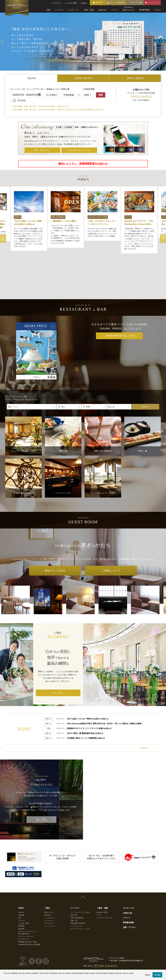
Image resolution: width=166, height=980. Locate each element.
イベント (115, 10)
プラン (99, 878)
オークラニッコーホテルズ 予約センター (82, 955)
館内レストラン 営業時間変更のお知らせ (83, 164)
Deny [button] (148, 975)
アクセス (157, 10)
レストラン (59, 10)
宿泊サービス (49, 875)
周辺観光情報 (144, 10)
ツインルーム (49, 883)
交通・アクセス (129, 890)
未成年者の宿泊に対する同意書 (29, 908)
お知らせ (21, 875)
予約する (145, 371)
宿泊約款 (21, 892)
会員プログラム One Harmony (49, 955)
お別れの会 (102, 10)
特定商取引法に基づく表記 (27, 905)
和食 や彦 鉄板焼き (77, 881)
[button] (4, 977)
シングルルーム (50, 881)
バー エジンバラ (76, 889)
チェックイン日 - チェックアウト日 (27, 89)
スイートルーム (50, 889)
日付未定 (18, 100)
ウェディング (73, 10)
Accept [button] (157, 975)
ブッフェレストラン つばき (80, 875)
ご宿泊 (48, 10)
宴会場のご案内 (102, 875)
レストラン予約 (136, 3)
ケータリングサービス (105, 881)
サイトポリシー (24, 902)
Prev (3, 42)
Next (163, 42)
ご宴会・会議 (88, 10)
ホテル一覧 (27, 955)
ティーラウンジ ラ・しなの (80, 892)
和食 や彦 (74, 878)
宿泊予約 (47, 878)
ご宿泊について (111, 535)
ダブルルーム (49, 886)
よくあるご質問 (24, 886)
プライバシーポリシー (26, 899)
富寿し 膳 (74, 883)
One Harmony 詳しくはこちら (79, 150)
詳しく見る (58, 657)
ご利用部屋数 (88, 89)
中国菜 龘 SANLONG (78, 886)
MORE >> (144, 711)
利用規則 (21, 889)
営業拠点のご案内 (110, 955)
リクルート (22, 883)
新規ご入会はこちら (42, 150)
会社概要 (21, 878)
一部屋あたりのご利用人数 (52, 89)
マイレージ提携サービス (131, 955)
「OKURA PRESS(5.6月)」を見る (119, 300)
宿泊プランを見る (55, 535)
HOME (21, 871)
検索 (101, 95)
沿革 (20, 881)
